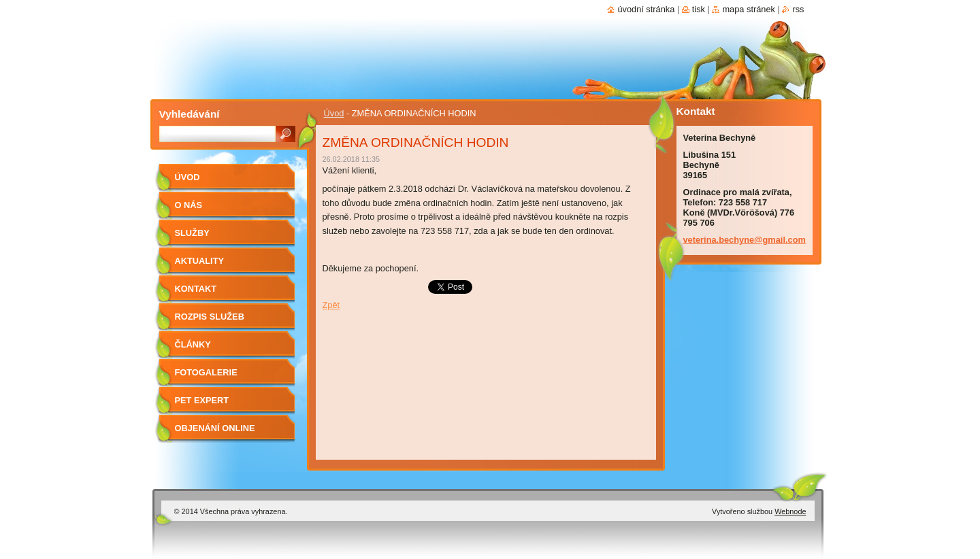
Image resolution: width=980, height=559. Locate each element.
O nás (189, 205)
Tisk (699, 9)
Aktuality (200, 261)
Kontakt (196, 289)
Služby (192, 233)
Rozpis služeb (210, 317)
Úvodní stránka (646, 9)
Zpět (331, 305)
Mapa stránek (749, 9)
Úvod (334, 113)
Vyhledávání (190, 114)
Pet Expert (202, 400)
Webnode (790, 511)
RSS (798, 9)
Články (193, 344)
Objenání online (215, 428)
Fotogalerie (206, 372)
